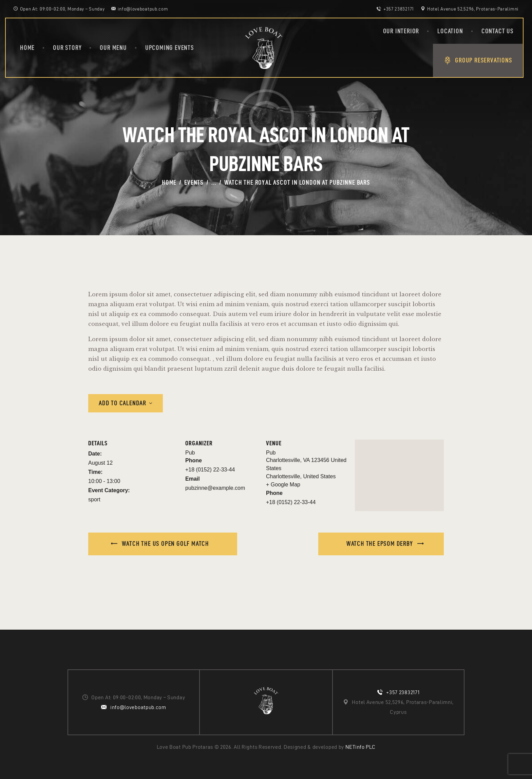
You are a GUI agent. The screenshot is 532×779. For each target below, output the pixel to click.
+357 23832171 (403, 692)
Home (169, 182)
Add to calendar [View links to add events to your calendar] (122, 403)
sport (94, 499)
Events (194, 182)
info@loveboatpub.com (138, 707)
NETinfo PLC (360, 747)
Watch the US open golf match (165, 544)
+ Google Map (283, 485)
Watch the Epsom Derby (381, 544)
